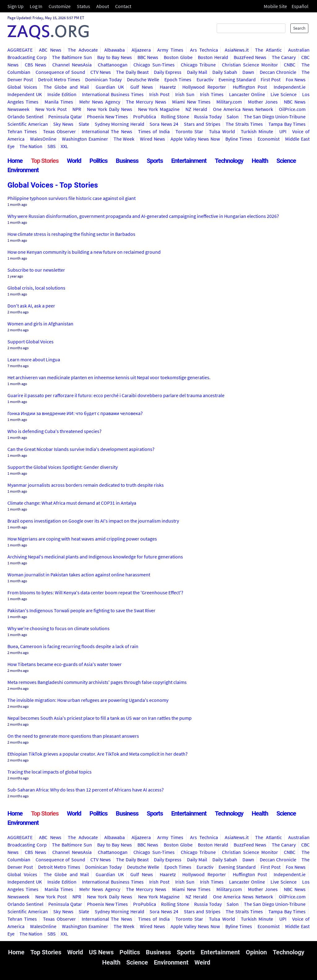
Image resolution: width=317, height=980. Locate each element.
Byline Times (239, 139)
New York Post (51, 109)
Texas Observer (59, 131)
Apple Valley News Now (195, 139)
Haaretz (168, 87)
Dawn (248, 72)
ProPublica (145, 117)
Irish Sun (185, 94)
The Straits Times (244, 124)
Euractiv (205, 79)
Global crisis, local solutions (36, 288)
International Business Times (113, 94)
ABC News (50, 50)
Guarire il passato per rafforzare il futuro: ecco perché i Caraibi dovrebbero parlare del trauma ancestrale (116, 395)
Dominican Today (103, 79)
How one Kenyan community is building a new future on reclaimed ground (84, 252)
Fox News (296, 79)
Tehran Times (22, 131)
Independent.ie (290, 87)
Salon (233, 117)
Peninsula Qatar (65, 117)
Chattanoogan (113, 65)
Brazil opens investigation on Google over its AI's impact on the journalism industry (93, 521)
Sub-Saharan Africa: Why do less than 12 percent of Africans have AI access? (86, 790)
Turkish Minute (257, 131)
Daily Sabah (225, 72)
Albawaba (115, 50)
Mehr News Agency (100, 102)
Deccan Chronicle (278, 72)
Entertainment (189, 161)
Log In (36, 6)
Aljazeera (141, 50)
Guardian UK (110, 87)
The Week (124, 139)
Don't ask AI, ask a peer (31, 306)
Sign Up (15, 6)
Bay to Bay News (115, 57)
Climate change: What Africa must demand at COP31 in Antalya (72, 503)
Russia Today (208, 117)
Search (299, 28)
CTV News (101, 72)
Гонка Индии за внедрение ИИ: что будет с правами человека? (75, 413)
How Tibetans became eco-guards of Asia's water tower (65, 664)
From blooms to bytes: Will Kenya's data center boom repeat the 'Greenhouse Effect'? (95, 592)
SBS (52, 146)
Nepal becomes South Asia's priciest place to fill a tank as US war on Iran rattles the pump (100, 718)
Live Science (284, 94)
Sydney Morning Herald (119, 124)
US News (101, 952)
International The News (107, 131)
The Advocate (83, 50)
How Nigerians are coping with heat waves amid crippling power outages (82, 539)
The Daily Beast (132, 72)
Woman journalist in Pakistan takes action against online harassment (79, 575)
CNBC (290, 65)
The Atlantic (268, 50)
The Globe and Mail (66, 87)
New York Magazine (159, 109)
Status (83, 6)
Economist (269, 139)
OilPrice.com (292, 109)
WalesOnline (43, 139)
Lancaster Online (247, 94)
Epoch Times (178, 79)
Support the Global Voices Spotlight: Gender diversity (63, 467)
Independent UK (25, 94)
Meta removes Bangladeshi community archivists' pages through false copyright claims (97, 682)
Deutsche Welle (143, 79)
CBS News (36, 65)
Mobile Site (275, 6)
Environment (23, 170)
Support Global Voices (30, 342)
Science (286, 161)
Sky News (63, 124)
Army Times (170, 50)
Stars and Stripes (202, 124)
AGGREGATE (20, 50)
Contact (123, 6)
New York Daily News (110, 109)
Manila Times (59, 102)
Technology (229, 161)
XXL (64, 146)
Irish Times (212, 94)
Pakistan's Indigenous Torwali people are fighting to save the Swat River (81, 610)
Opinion (256, 952)
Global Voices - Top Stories (53, 185)
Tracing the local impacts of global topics (50, 772)
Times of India (154, 131)
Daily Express (168, 72)
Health (260, 161)
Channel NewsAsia (72, 65)
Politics (98, 161)
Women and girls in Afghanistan (40, 324)
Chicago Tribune (198, 65)
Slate (84, 124)
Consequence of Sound (60, 72)
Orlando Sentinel (25, 117)
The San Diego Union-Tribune (275, 117)
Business (127, 161)
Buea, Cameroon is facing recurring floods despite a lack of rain (73, 646)
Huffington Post (250, 87)
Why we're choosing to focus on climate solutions (59, 628)
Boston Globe (178, 57)
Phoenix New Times (107, 117)
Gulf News (142, 87)
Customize (60, 6)
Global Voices (22, 87)
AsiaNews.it (237, 50)
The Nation (31, 146)
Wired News (152, 139)
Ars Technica (204, 50)
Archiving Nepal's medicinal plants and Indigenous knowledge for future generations (95, 557)
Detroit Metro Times (59, 79)
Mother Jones (263, 102)
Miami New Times (191, 102)
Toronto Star (189, 131)
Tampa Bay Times (287, 124)
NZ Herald (196, 109)
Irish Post (159, 94)
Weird (202, 962)
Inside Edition (62, 94)
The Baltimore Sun (72, 57)
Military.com (229, 102)
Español (300, 6)
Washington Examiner (85, 139)
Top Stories (45, 161)
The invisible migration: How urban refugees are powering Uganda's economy (88, 700)
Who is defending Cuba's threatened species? (54, 431)
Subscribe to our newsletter (36, 270)
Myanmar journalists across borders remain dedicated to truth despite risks (86, 485)
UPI (283, 131)
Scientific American (28, 124)
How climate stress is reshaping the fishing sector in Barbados (71, 234)
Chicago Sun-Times (154, 65)
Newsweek (18, 109)
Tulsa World (222, 131)
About (103, 6)
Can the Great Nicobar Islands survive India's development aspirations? (81, 449)
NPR (77, 109)
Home (15, 161)
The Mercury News (146, 102)
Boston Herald (213, 57)
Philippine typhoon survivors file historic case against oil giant (72, 198)
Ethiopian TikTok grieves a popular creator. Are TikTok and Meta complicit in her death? (98, 754)
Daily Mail (197, 72)
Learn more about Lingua (34, 359)
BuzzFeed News (250, 57)
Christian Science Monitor (250, 65)
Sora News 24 (164, 124)
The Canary (284, 57)
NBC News (295, 102)
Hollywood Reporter (204, 87)
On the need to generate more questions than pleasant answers (73, 736)
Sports (155, 161)
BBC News (148, 57)
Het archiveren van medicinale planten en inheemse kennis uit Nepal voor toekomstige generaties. (109, 377)
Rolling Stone (175, 117)
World (74, 161)
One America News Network (243, 109)
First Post (271, 79)
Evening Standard (237, 79)
